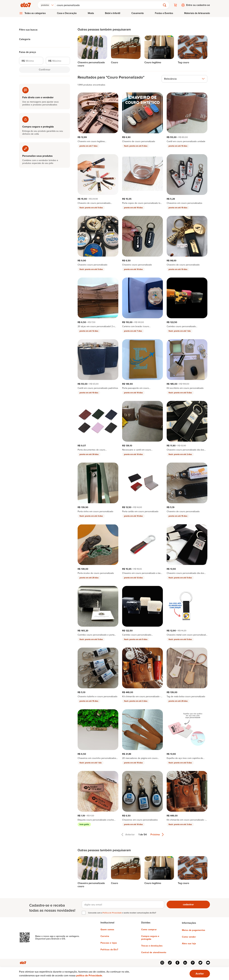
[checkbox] (84, 913)
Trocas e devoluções (152, 946)
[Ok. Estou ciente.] (200, 974)
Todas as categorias (35, 13)
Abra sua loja (189, 943)
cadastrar (188, 904)
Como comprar (149, 929)
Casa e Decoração (67, 13)
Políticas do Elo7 (109, 949)
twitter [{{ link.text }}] (200, 963)
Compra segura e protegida (150, 938)
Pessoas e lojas (109, 943)
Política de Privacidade (112, 913)
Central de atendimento (154, 952)
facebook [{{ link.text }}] (177, 963)
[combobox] (47, 5)
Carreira (105, 936)
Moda (91, 13)
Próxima (157, 835)
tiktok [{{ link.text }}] (170, 963)
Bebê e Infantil (113, 13)
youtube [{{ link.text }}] (208, 963)
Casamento (138, 13)
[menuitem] (32, 13)
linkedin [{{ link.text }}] (185, 963)
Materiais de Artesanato (197, 13)
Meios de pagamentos (194, 930)
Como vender (189, 937)
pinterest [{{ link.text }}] (193, 963)
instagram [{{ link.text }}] (162, 963)
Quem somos (107, 929)
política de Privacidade (89, 975)
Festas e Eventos (164, 13)
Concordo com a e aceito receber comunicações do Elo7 (122, 913)
